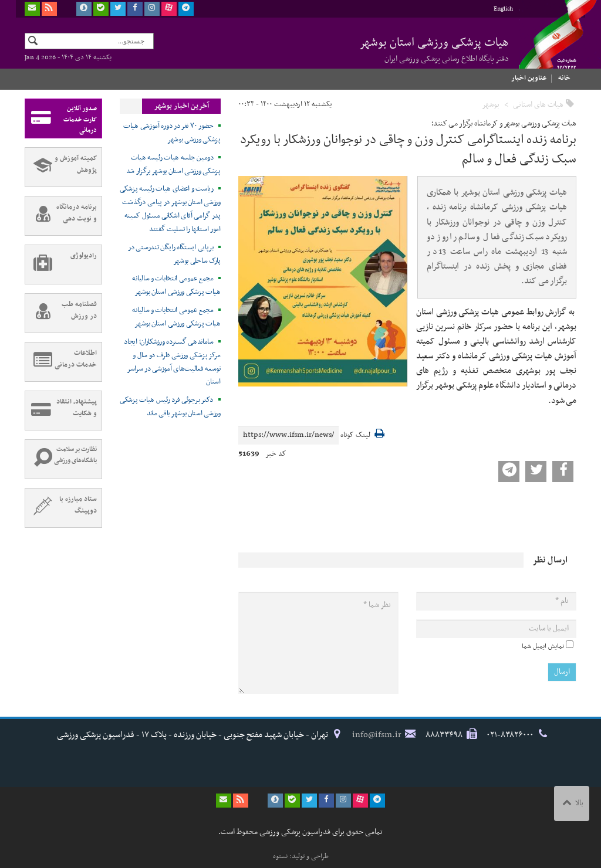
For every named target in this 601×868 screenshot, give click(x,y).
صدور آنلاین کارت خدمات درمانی (61, 118)
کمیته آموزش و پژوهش (61, 167)
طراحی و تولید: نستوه (301, 856)
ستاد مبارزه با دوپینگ (61, 508)
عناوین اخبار (529, 78)
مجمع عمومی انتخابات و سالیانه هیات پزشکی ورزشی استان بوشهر (176, 285)
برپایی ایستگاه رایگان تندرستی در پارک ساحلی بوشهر (174, 254)
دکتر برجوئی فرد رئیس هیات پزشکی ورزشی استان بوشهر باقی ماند (170, 407)
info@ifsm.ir (377, 735)
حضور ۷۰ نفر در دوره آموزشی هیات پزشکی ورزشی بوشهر (172, 133)
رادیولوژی (61, 265)
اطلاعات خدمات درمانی (61, 362)
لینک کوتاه (355, 435)
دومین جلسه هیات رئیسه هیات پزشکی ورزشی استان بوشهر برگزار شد (173, 165)
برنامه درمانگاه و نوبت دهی (61, 216)
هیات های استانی (538, 105)
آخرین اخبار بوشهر (181, 106)
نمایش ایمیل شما (543, 646)
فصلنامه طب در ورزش (61, 313)
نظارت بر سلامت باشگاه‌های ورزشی (61, 459)
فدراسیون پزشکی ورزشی (547, 45)
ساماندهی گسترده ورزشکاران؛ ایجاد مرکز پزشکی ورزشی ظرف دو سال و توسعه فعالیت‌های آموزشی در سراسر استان (172, 362)
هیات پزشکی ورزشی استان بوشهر (434, 49)
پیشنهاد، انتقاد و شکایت (61, 411)
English (503, 9)
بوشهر (491, 105)
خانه (564, 78)
